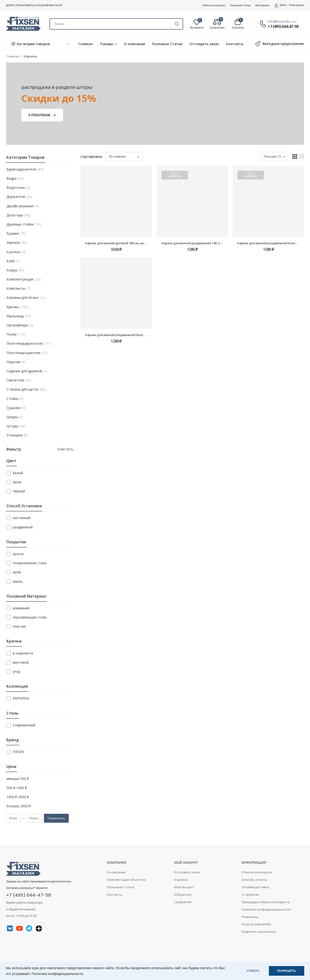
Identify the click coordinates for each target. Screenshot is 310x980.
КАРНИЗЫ (21, 698)
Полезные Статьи (240, 5)
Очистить (65, 449)
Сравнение (183, 902)
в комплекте (23, 653)
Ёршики (13, 233)
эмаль (18, 581)
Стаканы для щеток (23, 389)
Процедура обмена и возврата (266, 902)
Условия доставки (255, 887)
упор (17, 671)
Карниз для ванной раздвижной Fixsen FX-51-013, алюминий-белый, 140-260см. (146, 335)
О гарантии (250, 894)
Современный (24, 725)
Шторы (12, 426)
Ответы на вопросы (214, 5)
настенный (22, 518)
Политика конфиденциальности (57, 974)
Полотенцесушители (23, 353)
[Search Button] (177, 24)
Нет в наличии (175, 175)
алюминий (21, 608)
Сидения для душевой (24, 371)
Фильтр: (14, 449)
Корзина (181, 880)
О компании (134, 44)
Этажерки (15, 435)
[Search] (116, 24)
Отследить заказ (204, 44)
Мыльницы (15, 316)
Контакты (235, 44)
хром (17, 572)
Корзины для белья (22, 298)
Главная (85, 44)
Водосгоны (16, 188)
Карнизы (13, 252)
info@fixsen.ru (279, 21)
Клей (10, 261)
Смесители (15, 380)
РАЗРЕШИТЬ (287, 971)
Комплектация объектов (126, 880)
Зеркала (13, 243)
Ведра (12, 178)
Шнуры (12, 417)
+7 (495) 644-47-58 (283, 26)
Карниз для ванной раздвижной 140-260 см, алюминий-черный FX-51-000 (217, 243)
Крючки (13, 307)
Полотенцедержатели (25, 343)
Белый (18, 473)
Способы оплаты (254, 880)
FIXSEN (18, 752)
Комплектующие (20, 279)
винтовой (21, 662)
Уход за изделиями (256, 924)
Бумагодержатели (21, 169)
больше (19, 806)
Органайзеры (17, 325)
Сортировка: (92, 156)
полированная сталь (30, 563)
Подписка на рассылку (259, 931)
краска (18, 554)
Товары (106, 44)
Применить (56, 818)
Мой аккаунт (262, 5)
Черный (19, 491)
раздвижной (23, 527)
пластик (19, 626)
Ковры (12, 270)
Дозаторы (15, 215)
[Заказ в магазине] (124, 157)
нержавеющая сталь (30, 617)
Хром (17, 482)
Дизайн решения (20, 206)
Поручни (13, 362)
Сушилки (13, 408)
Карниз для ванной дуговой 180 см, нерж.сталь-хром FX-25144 (133, 243)
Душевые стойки (20, 224)
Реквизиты (250, 917)
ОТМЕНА (253, 971)
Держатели (16, 197)
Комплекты (16, 288)
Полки (12, 334)
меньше (18, 779)
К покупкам (39, 115)
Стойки (12, 399)
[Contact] (264, 24)
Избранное (183, 894)
